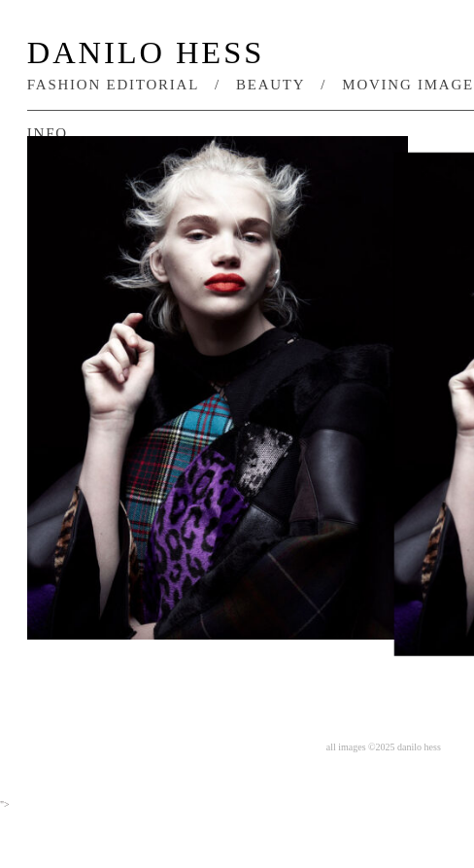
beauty (271, 85)
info (48, 133)
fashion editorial (113, 85)
